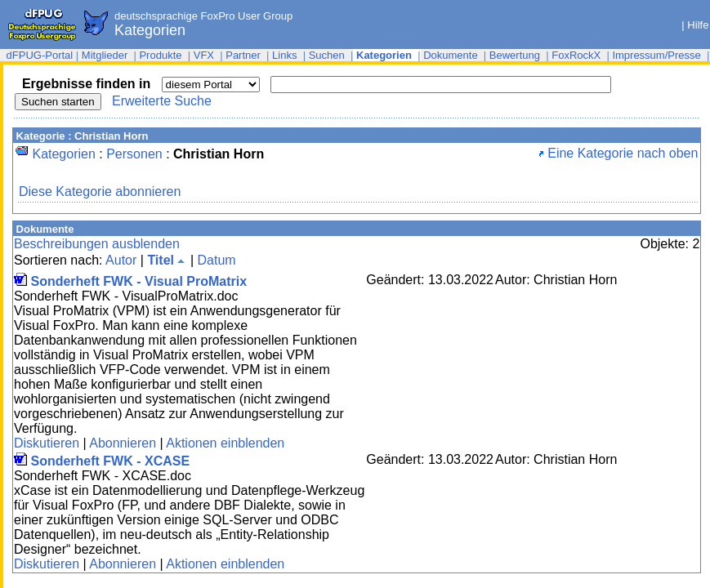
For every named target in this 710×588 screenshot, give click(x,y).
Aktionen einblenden (225, 443)
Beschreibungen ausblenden (97, 244)
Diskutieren (47, 443)
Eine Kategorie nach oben (618, 153)
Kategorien (63, 154)
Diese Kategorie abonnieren (100, 192)
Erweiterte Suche (162, 101)
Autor (121, 260)
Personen (134, 154)
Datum (216, 260)
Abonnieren (123, 443)
